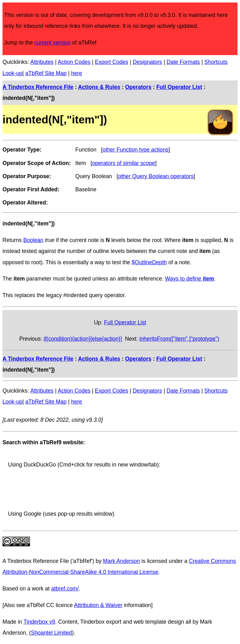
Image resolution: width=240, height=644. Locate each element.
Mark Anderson (122, 561)
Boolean (34, 240)
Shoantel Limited (51, 633)
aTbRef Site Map (46, 73)
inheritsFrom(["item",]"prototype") (179, 339)
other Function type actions (135, 150)
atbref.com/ (65, 589)
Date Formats (183, 62)
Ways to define (190, 279)
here (76, 73)
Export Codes (112, 62)
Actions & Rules (99, 87)
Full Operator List (179, 87)
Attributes (42, 62)
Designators (147, 62)
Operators (138, 87)
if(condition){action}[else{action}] (83, 339)
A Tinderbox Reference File (38, 87)
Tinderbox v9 (39, 622)
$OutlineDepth (149, 262)
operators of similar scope (124, 163)
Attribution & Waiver (98, 605)
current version (52, 43)
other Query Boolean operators (156, 176)
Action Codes (74, 62)
